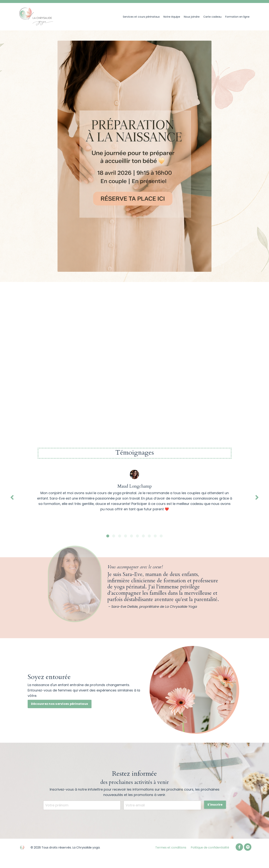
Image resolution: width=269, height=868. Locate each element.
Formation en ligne (237, 17)
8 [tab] (149, 536)
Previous (12, 497)
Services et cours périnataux (141, 17)
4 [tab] (126, 536)
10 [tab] (161, 536)
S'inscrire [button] (215, 805)
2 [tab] (114, 536)
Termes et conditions (171, 847)
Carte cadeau (212, 17)
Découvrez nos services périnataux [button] (60, 704)
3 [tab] (120, 536)
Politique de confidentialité (210, 847)
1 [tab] (108, 536)
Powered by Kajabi (240, 858)
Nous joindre (192, 17)
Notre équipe (172, 17)
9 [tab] (155, 536)
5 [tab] (132, 536)
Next (257, 497)
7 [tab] (143, 536)
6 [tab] (137, 536)
